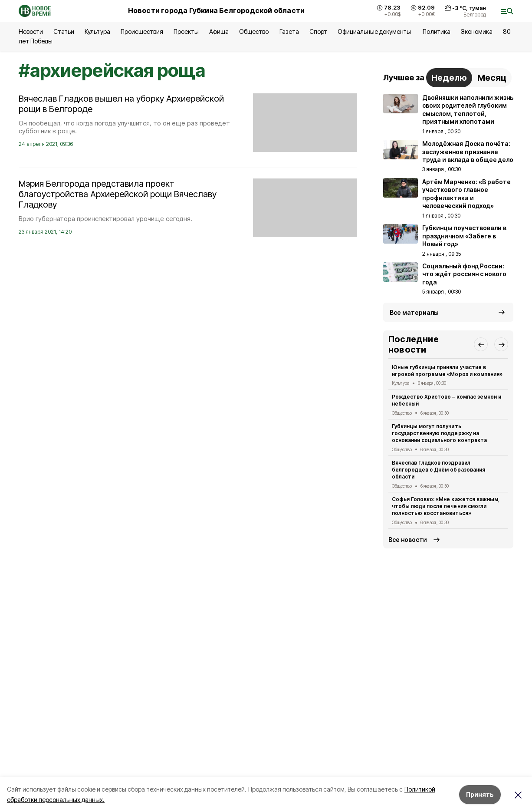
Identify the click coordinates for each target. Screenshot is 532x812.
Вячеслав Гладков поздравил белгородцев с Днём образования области (438, 470)
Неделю (449, 78)
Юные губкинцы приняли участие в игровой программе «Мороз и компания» (447, 371)
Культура (97, 31)
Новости (31, 31)
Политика (436, 31)
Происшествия (142, 31)
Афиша (219, 31)
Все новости (408, 540)
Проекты (186, 31)
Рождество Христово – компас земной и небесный (447, 400)
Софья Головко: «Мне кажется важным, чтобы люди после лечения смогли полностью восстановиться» (446, 506)
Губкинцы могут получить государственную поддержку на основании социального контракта (439, 433)
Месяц (492, 78)
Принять (480, 794)
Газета (289, 31)
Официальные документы (375, 31)
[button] (481, 344)
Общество (254, 31)
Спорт (318, 31)
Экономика (477, 31)
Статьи (64, 31)
